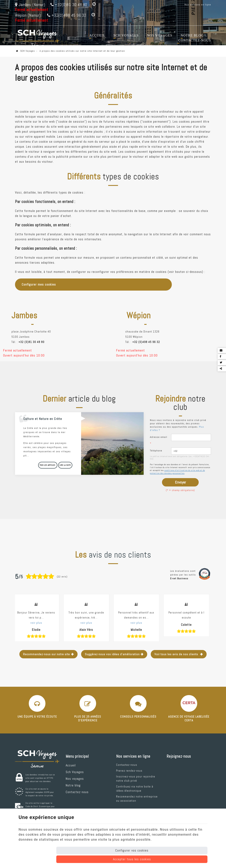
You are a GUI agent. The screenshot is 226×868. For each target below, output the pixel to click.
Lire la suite (65, 465)
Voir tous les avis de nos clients (177, 654)
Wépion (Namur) (28, 15)
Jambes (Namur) (30, 5)
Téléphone (156, 451)
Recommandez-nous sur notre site (46, 654)
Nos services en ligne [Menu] (133, 756)
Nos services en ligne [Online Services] (198, 5)
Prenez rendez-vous (129, 771)
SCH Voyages (25, 51)
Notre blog (192, 35)
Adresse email (159, 440)
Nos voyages (160, 35)
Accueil (97, 35)
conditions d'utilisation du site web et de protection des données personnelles (177, 472)
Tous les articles (48, 465)
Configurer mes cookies (39, 284)
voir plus (36, 623)
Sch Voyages (126, 35)
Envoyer (180, 482)
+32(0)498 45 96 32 (67, 15)
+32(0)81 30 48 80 (69, 5)
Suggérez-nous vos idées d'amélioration (112, 654)
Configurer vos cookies (132, 850)
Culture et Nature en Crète (43, 419)
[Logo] (37, 38)
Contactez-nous (195, 40)
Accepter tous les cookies (132, 859)
